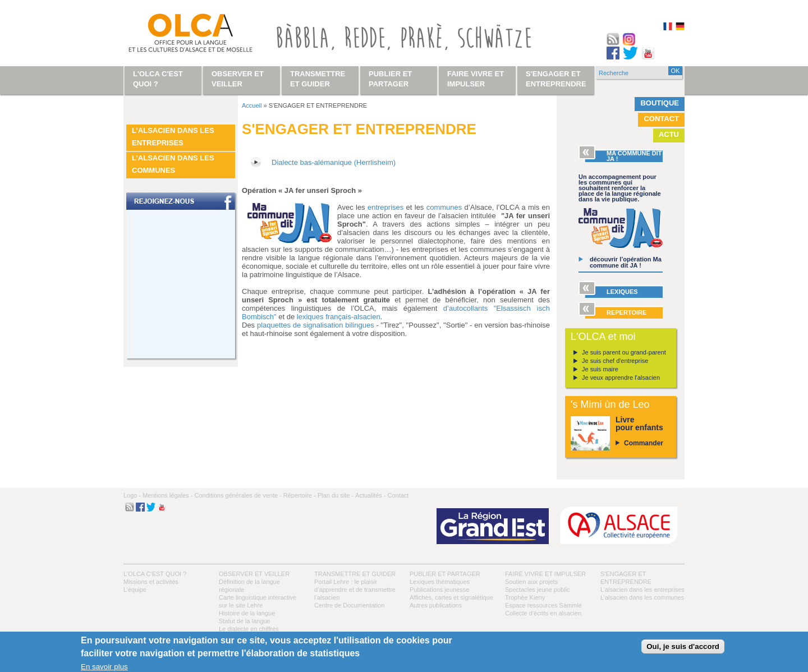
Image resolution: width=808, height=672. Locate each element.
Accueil (252, 105)
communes (444, 207)
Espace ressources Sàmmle (543, 605)
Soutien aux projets (531, 582)
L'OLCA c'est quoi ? (155, 574)
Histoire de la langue (247, 613)
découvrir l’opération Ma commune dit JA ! (626, 262)
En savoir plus (104, 667)
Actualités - (370, 495)
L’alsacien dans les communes (173, 164)
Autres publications (436, 605)
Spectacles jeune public (538, 590)
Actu (669, 134)
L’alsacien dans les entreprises (173, 137)
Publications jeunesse (439, 590)
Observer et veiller (254, 574)
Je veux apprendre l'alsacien (621, 378)
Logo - (132, 495)
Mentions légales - (167, 495)
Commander (644, 443)
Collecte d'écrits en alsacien (543, 613)
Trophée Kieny (525, 597)
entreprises (385, 207)
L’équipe (135, 590)
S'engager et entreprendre (556, 79)
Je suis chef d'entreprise (615, 361)
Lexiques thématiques (440, 582)
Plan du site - (336, 495)
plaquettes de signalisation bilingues (316, 325)
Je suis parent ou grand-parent (624, 352)
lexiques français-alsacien (339, 317)
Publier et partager (445, 574)
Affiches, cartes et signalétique (451, 597)
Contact (661, 119)
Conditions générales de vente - (238, 495)
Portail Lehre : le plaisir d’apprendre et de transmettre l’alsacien (355, 590)
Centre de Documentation (349, 605)
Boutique (660, 103)
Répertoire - (300, 495)
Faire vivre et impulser (545, 574)
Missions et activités (151, 582)
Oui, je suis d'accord (683, 646)
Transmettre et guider (355, 574)
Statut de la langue (245, 621)
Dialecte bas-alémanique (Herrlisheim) (334, 162)
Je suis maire (600, 369)
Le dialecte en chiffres (249, 629)
